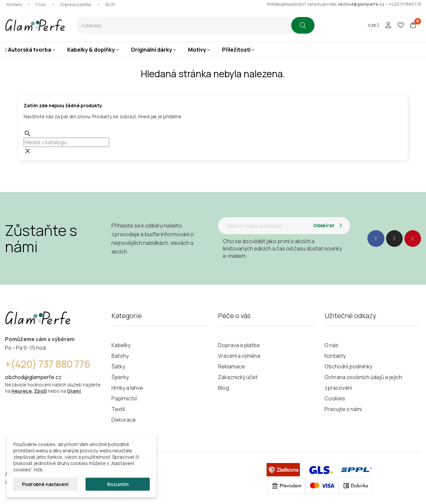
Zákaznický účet (238, 377)
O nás (41, 4)
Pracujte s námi (343, 409)
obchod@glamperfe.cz (361, 4)
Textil (118, 409)
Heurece (21, 391)
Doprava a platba (76, 4)
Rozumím (118, 484)
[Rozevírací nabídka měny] (374, 25)
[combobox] (184, 25)
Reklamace (231, 366)
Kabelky (121, 345)
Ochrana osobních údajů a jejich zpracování (363, 382)
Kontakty (14, 4)
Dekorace (124, 420)
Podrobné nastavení (45, 484)
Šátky (118, 366)
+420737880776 (405, 4)
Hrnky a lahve (127, 388)
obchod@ (17, 377)
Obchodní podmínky (348, 366)
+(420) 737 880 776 (48, 364)
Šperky (120, 377)
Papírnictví (124, 398)
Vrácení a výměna (239, 356)
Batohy (120, 356)
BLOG (110, 4)
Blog (223, 388)
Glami (74, 391)
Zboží (40, 391)
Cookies (335, 398)
